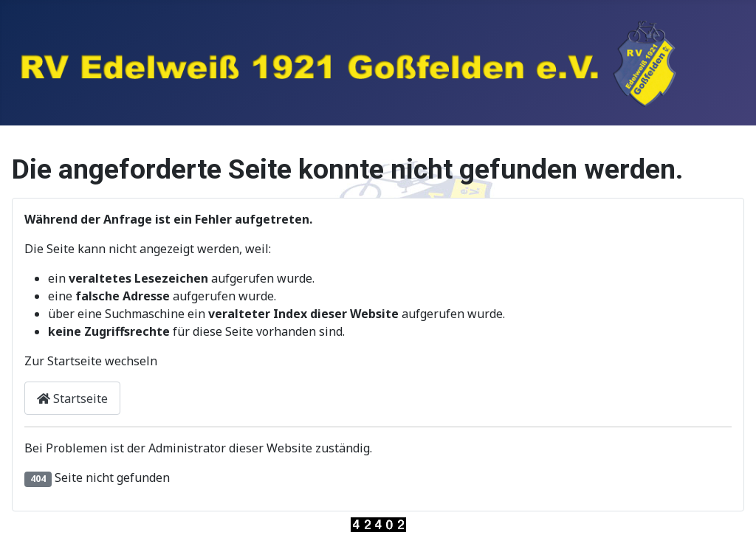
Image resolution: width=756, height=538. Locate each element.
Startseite (72, 399)
